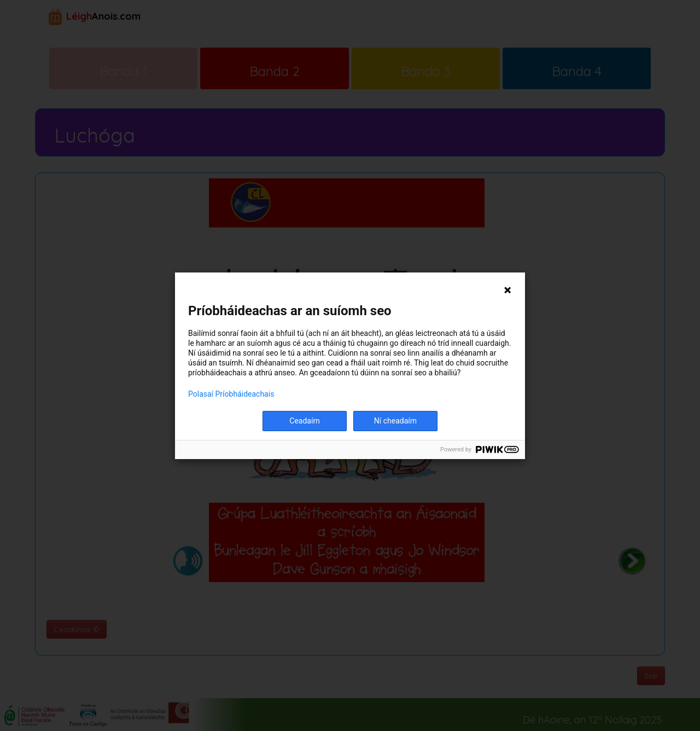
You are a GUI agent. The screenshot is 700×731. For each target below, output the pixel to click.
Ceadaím (304, 421)
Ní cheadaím (395, 421)
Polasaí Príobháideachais (231, 394)
